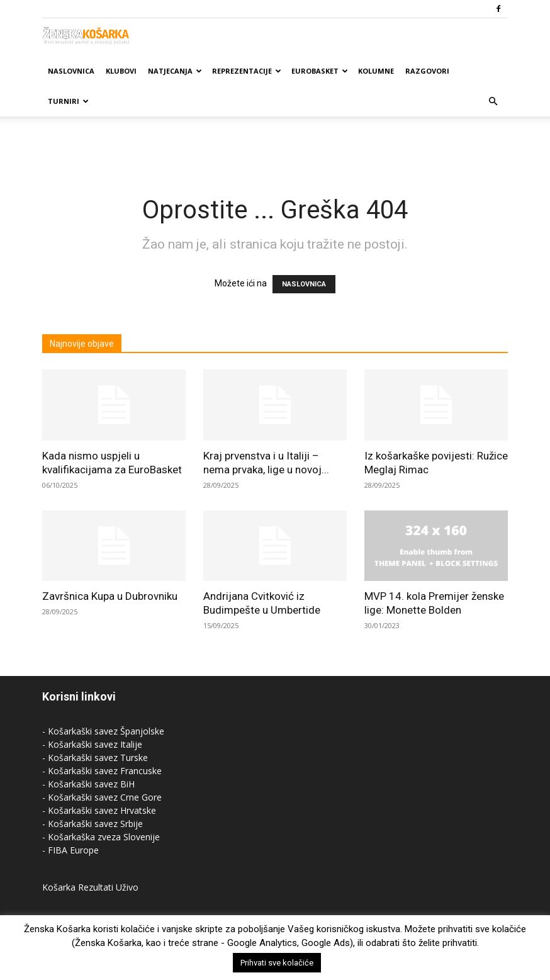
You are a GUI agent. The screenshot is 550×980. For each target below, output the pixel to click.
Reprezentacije (247, 71)
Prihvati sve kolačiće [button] (277, 963)
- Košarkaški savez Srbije (93, 824)
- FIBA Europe (70, 850)
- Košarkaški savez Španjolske (103, 731)
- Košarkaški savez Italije (92, 744)
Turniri (68, 101)
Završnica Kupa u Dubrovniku (110, 596)
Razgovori (427, 71)
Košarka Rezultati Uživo (90, 887)
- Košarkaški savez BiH (88, 784)
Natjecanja (175, 71)
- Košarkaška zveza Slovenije (101, 837)
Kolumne (376, 71)
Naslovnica (71, 71)
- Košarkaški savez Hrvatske (99, 810)
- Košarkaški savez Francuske (102, 771)
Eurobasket (320, 71)
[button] (493, 102)
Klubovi (121, 71)
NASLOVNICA (304, 284)
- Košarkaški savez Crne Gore (102, 797)
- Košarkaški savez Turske (95, 758)
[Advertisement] (275, 144)
